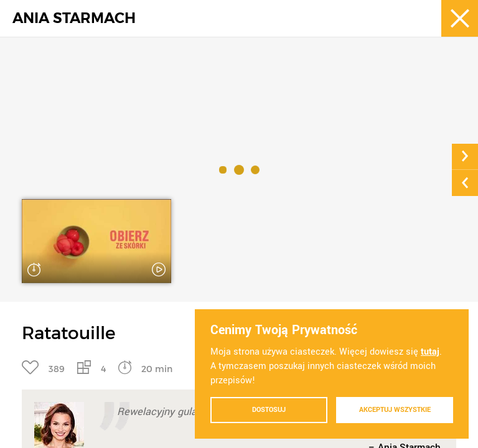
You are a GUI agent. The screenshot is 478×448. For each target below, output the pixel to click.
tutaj (430, 352)
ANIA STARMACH (74, 18)
